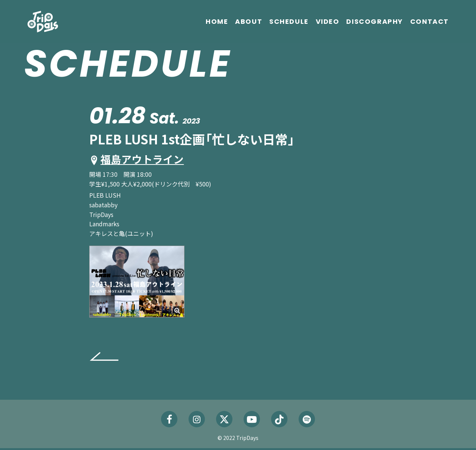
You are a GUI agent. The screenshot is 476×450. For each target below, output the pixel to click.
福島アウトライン (146, 160)
